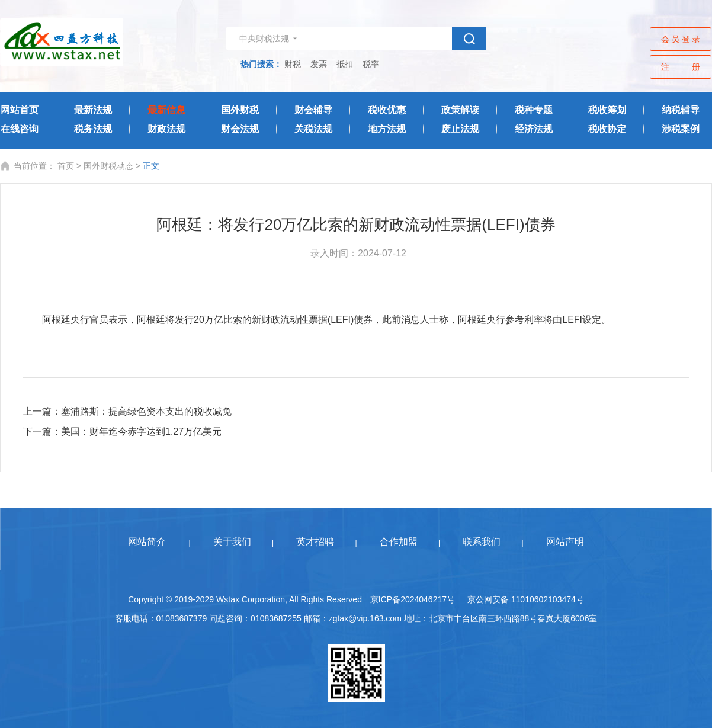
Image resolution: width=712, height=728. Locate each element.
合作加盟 (399, 542)
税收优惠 (387, 110)
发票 (319, 64)
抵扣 (345, 64)
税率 (371, 64)
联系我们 (482, 542)
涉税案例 (681, 129)
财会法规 (240, 129)
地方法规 (387, 129)
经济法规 (534, 129)
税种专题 (534, 110)
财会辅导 (313, 110)
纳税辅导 (681, 110)
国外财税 (240, 110)
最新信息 (166, 110)
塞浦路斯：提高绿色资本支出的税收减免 (146, 411)
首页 (66, 166)
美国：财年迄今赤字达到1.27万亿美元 (141, 432)
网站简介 (147, 542)
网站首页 (20, 110)
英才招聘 (315, 542)
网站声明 (565, 542)
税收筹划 (607, 110)
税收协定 (607, 129)
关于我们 (232, 542)
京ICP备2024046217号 (413, 599)
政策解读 (460, 110)
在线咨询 (20, 129)
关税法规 (313, 129)
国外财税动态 (108, 166)
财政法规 (166, 129)
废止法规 (460, 129)
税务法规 (93, 129)
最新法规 (93, 110)
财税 (293, 64)
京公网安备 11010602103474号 (526, 599)
